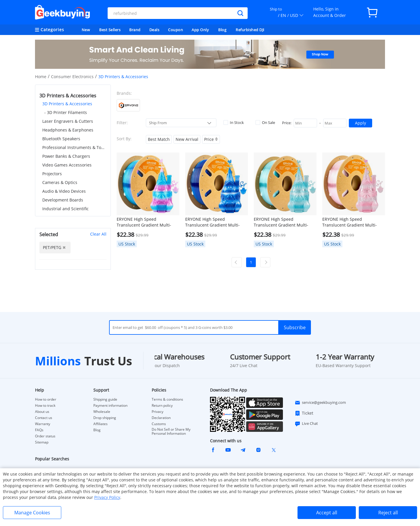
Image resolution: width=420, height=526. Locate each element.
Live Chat (306, 424)
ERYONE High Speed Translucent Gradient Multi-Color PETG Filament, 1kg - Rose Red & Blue (147, 222)
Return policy (162, 406)
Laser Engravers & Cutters (68, 121)
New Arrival (187, 139)
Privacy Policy (107, 497)
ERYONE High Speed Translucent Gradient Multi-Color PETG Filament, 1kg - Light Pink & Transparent (353, 222)
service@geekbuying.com (320, 403)
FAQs (39, 430)
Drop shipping (105, 418)
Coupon (175, 30)
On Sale (265, 122)
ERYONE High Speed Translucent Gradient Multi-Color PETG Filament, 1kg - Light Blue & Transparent (285, 222)
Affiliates (100, 424)
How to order (46, 399)
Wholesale (102, 412)
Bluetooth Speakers (61, 139)
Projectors (52, 174)
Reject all (388, 513)
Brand (135, 30)
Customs (159, 424)
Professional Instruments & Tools (74, 147)
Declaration (161, 418)
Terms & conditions (167, 399)
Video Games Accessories (67, 165)
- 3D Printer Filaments (66, 112)
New (86, 30)
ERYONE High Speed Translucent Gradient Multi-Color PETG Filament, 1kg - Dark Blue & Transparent (216, 222)
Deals (154, 30)
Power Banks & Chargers (66, 156)
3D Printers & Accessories (67, 104)
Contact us (44, 418)
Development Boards (63, 200)
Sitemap (42, 442)
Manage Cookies (32, 513)
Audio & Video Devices (64, 191)
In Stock (234, 122)
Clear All (98, 234)
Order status (45, 436)
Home (41, 77)
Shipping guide (105, 399)
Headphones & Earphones (68, 130)
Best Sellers (110, 30)
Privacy (157, 412)
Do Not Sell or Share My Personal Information (171, 432)
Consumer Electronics (72, 77)
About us (42, 412)
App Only (200, 30)
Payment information (110, 406)
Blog (222, 30)
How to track (45, 406)
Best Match (159, 139)
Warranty (43, 424)
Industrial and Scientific (65, 209)
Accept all (327, 513)
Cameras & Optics (60, 182)
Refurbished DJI (250, 30)
